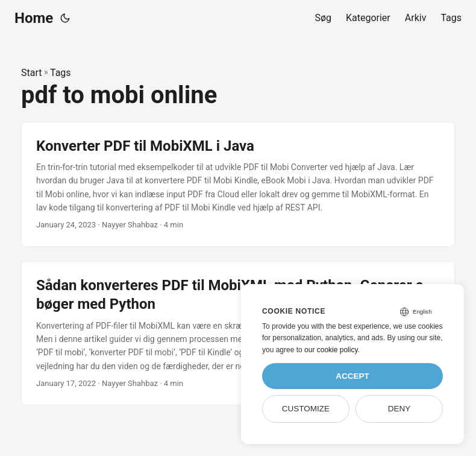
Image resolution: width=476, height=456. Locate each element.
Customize (306, 409)
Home (34, 18)
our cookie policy (331, 350)
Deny (399, 409)
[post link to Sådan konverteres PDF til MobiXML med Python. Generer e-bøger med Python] (238, 333)
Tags (61, 73)
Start (31, 73)
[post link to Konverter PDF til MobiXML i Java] (238, 185)
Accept (352, 376)
